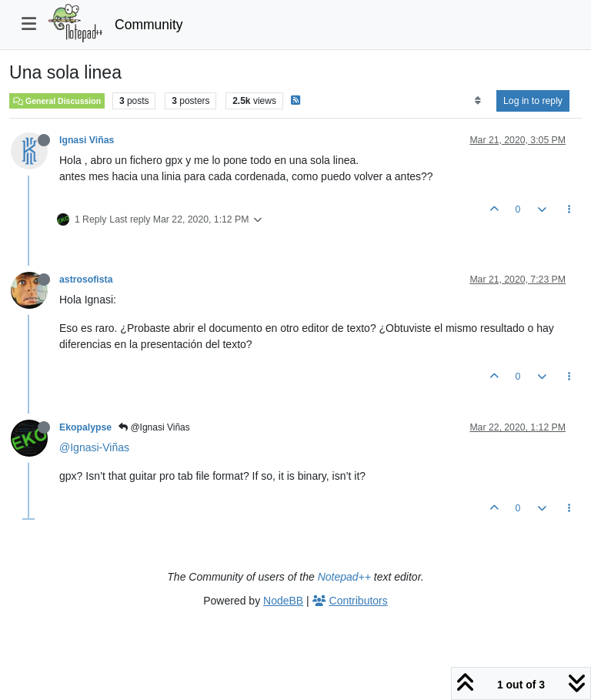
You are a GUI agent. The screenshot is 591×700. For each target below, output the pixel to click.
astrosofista (86, 280)
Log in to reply (533, 101)
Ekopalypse (85, 427)
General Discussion (57, 101)
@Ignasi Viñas (154, 427)
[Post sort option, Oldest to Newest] (477, 101)
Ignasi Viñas (87, 140)
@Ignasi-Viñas (94, 447)
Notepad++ (344, 577)
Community (149, 25)
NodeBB (283, 601)
